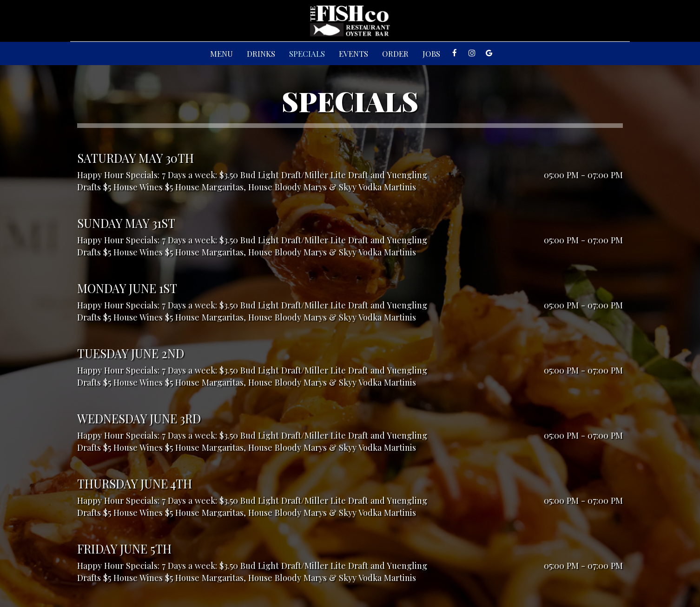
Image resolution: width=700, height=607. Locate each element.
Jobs (431, 53)
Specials (307, 53)
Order (395, 53)
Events (353, 53)
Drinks (261, 53)
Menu (221, 53)
